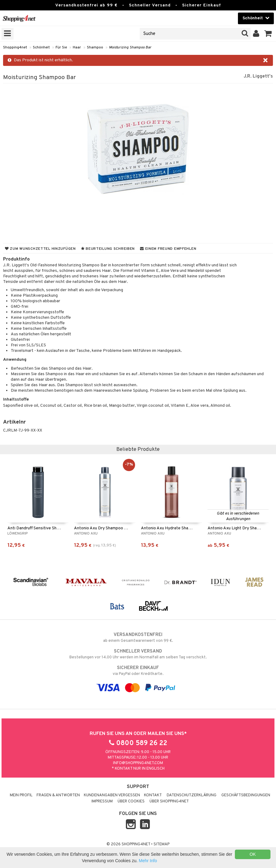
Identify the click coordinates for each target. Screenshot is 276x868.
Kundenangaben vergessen (112, 795)
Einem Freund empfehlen (168, 249)
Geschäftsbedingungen (246, 795)
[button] (268, 34)
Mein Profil (21, 795)
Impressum (102, 801)
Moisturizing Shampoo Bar (130, 48)
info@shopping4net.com (138, 763)
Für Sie (61, 48)
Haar (77, 48)
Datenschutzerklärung (192, 795)
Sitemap (161, 844)
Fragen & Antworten (58, 795)
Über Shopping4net (169, 801)
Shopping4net (15, 48)
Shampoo (95, 48)
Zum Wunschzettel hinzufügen (40, 249)
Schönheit (41, 48)
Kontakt (153, 795)
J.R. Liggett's (258, 76)
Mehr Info (148, 861)
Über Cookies (131, 801)
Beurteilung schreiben (108, 249)
